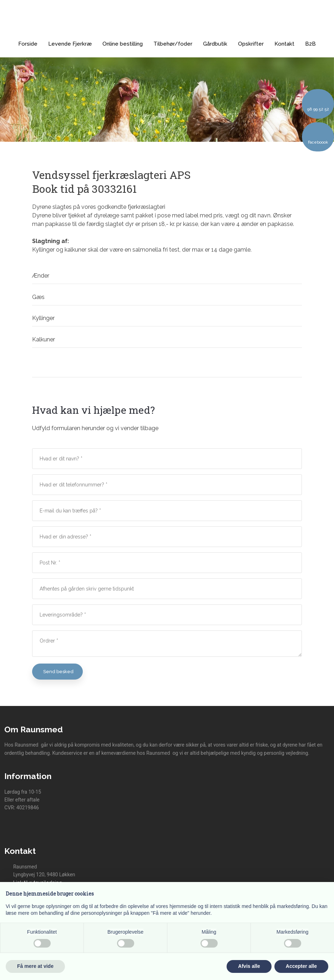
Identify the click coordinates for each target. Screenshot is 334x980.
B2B (310, 44)
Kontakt (284, 44)
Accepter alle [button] (301, 966)
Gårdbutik (215, 44)
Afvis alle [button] (249, 966)
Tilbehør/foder (173, 44)
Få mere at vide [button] (35, 966)
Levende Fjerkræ (70, 44)
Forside (28, 44)
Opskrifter (251, 44)
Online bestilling (123, 44)
